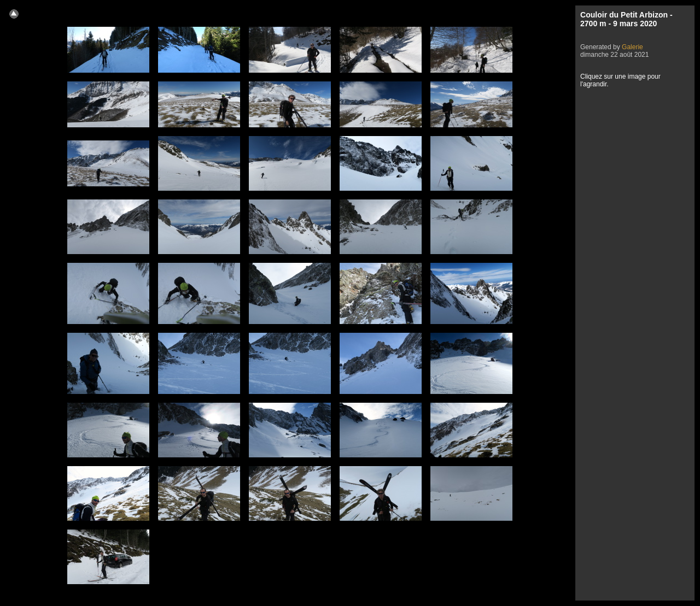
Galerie (632, 47)
